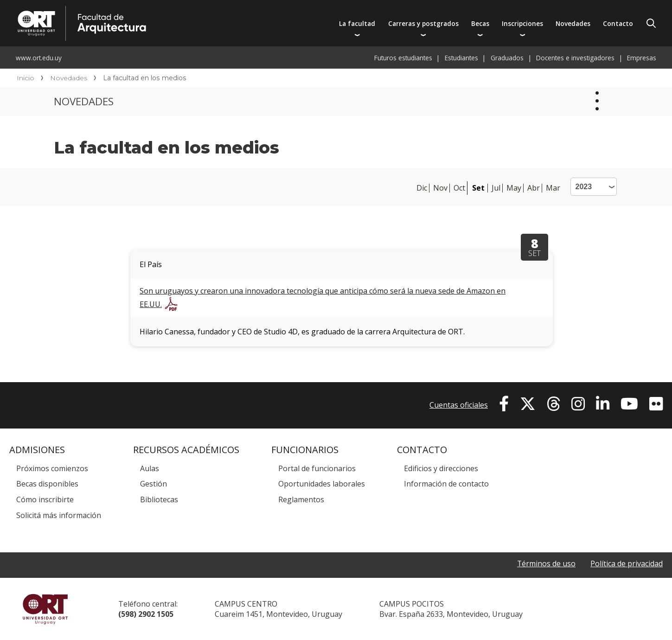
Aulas (150, 468)
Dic (422, 188)
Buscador (651, 23)
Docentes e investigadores (575, 58)
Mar (553, 188)
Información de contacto (446, 484)
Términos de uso (546, 563)
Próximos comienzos (52, 468)
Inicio (26, 78)
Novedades (573, 23)
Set (478, 188)
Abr (534, 188)
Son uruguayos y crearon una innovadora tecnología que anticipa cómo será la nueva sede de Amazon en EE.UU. (323, 298)
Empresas (642, 58)
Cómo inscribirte (45, 499)
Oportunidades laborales (322, 484)
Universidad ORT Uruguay (45, 609)
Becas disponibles (47, 484)
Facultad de (170, 10)
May (514, 188)
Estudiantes (461, 58)
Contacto (618, 23)
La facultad (357, 23)
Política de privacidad (627, 563)
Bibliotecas (159, 499)
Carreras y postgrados (423, 23)
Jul (496, 188)
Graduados (507, 58)
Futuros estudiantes (403, 58)
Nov (440, 188)
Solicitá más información (59, 515)
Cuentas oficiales (459, 405)
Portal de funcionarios (317, 468)
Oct (459, 188)
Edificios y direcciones (441, 468)
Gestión (154, 484)
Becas (480, 23)
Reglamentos (301, 499)
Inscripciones (522, 23)
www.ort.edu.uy (39, 58)
